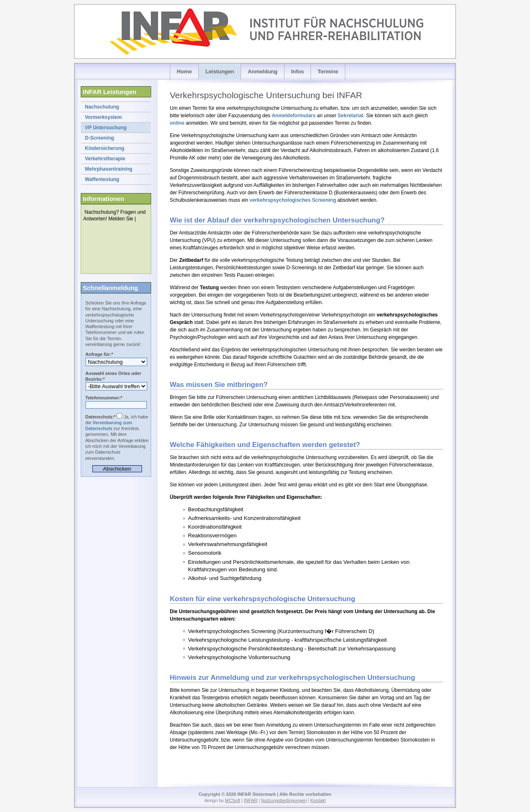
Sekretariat (351, 116)
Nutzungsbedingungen (284, 800)
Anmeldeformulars (294, 116)
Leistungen (220, 71)
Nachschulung (102, 107)
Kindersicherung (105, 148)
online (177, 123)
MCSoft (232, 800)
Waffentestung (102, 179)
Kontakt (318, 800)
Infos (298, 71)
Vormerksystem (103, 117)
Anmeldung (263, 71)
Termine (328, 71)
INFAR (251, 800)
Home (184, 71)
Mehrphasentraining (109, 169)
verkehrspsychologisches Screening (293, 200)
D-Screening (100, 138)
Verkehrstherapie (105, 159)
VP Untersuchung (106, 128)
